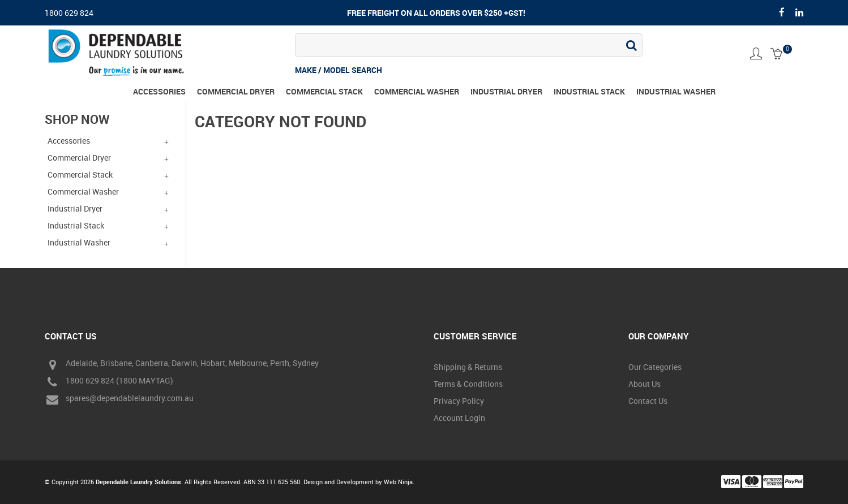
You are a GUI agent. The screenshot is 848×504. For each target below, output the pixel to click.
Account (756, 53)
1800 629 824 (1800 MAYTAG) (109, 382)
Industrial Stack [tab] (76, 225)
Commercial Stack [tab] (80, 175)
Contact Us (648, 401)
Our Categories (655, 367)
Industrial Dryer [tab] (75, 208)
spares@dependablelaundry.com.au (119, 400)
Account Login (459, 418)
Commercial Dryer (236, 91)
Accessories (159, 91)
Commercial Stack (324, 91)
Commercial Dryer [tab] (79, 158)
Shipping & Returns (468, 367)
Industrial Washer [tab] (79, 242)
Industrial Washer (676, 91)
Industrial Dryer (506, 91)
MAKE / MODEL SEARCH (339, 70)
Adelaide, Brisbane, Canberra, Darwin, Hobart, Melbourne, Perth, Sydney (182, 365)
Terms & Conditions (468, 384)
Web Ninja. (399, 482)
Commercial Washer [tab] (83, 191)
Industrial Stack (589, 91)
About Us (644, 384)
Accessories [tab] (69, 141)
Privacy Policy (459, 401)
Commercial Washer (417, 91)
